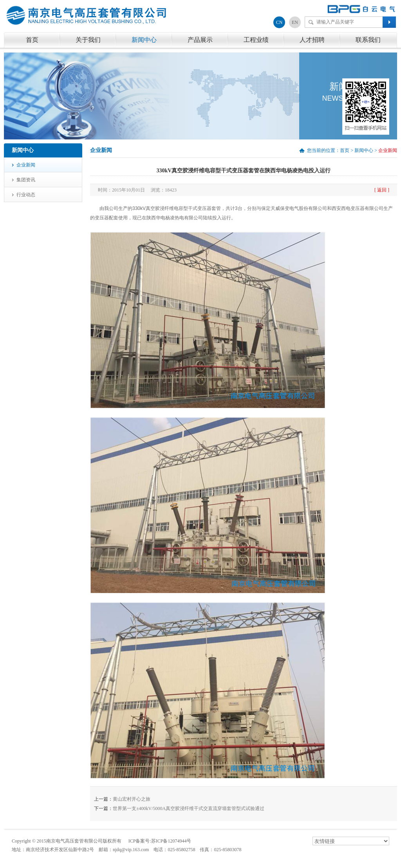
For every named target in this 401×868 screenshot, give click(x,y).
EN (295, 22)
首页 (32, 40)
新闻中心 (144, 40)
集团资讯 (26, 180)
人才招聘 (312, 40)
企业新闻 (26, 165)
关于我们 (88, 40)
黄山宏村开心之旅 (132, 799)
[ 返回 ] (382, 190)
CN (279, 22)
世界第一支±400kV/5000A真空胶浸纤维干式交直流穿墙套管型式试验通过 (189, 808)
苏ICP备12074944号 (171, 841)
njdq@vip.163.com (131, 850)
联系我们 (368, 40)
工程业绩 (256, 40)
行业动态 (26, 195)
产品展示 (200, 40)
